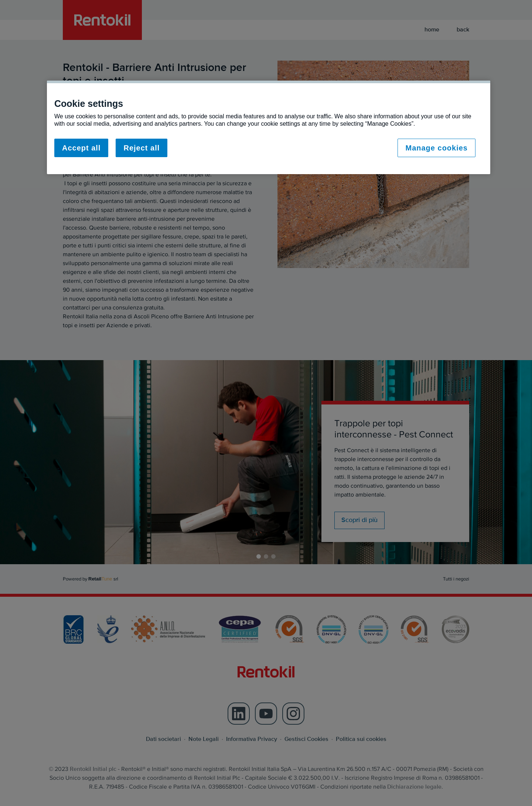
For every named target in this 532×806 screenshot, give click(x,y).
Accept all (81, 148)
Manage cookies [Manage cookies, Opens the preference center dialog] (436, 148)
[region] (269, 127)
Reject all (141, 148)
